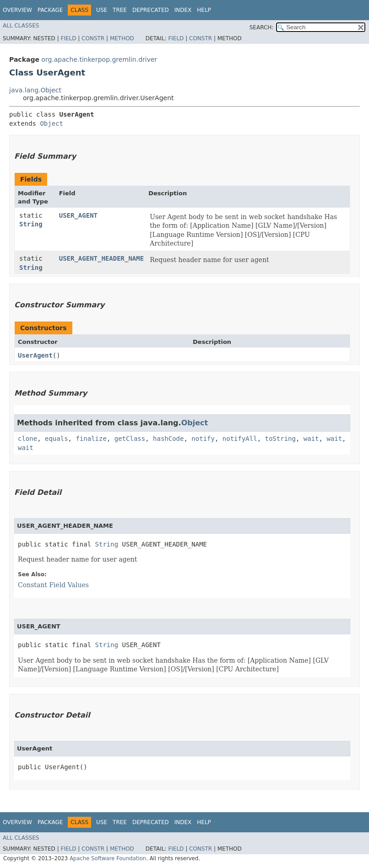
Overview (17, 10)
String (31, 224)
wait (311, 439)
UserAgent (35, 355)
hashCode (168, 439)
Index (183, 10)
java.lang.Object (35, 90)
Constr (93, 38)
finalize (91, 439)
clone (27, 439)
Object (52, 123)
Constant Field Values (53, 585)
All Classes (21, 26)
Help (204, 10)
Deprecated (151, 10)
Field (68, 38)
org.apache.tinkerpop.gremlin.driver (99, 59)
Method (122, 38)
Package (50, 10)
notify (203, 439)
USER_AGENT (78, 215)
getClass (130, 439)
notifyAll (240, 439)
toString (280, 439)
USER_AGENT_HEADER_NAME (101, 258)
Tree (120, 10)
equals (57, 439)
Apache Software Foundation (108, 858)
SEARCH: (262, 27)
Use (102, 10)
